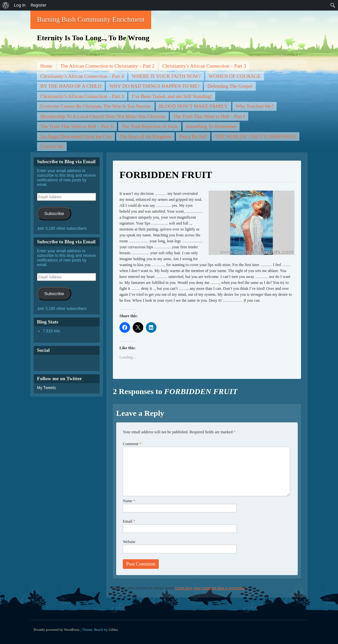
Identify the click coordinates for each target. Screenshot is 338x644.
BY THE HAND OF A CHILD (71, 86)
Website (129, 542)
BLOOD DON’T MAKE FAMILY (193, 106)
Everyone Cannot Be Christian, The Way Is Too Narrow (96, 106)
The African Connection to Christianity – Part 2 (107, 66)
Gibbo (113, 629)
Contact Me (52, 146)
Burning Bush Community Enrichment (91, 19)
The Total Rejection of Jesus (150, 126)
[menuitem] (6, 5)
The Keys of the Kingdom (145, 137)
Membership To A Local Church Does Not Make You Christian (103, 116)
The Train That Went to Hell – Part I (209, 116)
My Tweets (46, 388)
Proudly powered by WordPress (57, 629)
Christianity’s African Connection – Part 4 (82, 76)
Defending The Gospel (230, 86)
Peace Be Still (193, 137)
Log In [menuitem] (20, 5)
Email (129, 521)
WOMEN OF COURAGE (235, 76)
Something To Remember (211, 126)
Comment (132, 444)
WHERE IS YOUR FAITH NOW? (166, 76)
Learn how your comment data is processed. (210, 588)
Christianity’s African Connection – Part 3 (204, 66)
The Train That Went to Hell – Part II (77, 126)
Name (129, 501)
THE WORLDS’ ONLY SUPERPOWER (255, 137)
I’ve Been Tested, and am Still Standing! (172, 96)
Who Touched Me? (254, 106)
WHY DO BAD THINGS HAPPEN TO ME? (154, 86)
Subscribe (54, 214)
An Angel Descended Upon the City (76, 137)
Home (46, 66)
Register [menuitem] (39, 5)
